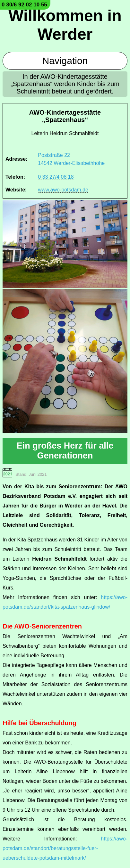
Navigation (65, 61)
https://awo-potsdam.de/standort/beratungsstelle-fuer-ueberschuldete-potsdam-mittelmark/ (65, 848)
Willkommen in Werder (65, 25)
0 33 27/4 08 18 (56, 177)
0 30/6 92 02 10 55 (24, 5)
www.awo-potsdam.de (63, 190)
